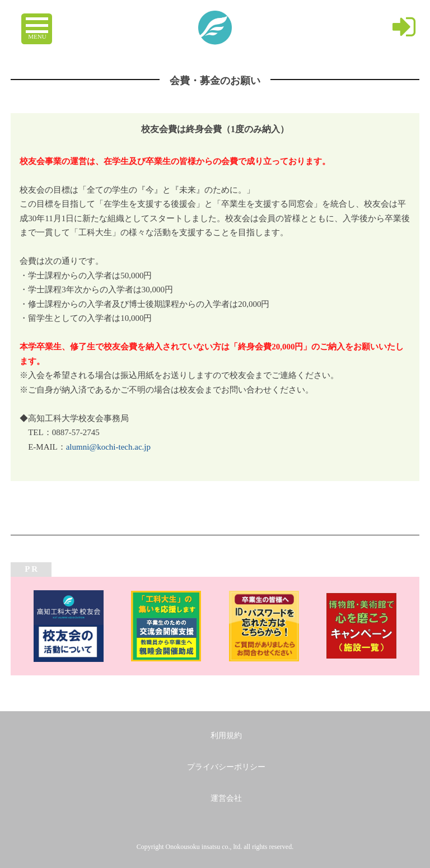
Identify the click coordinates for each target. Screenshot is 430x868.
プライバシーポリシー (226, 767)
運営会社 (226, 798)
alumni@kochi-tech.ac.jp (108, 447)
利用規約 (226, 736)
